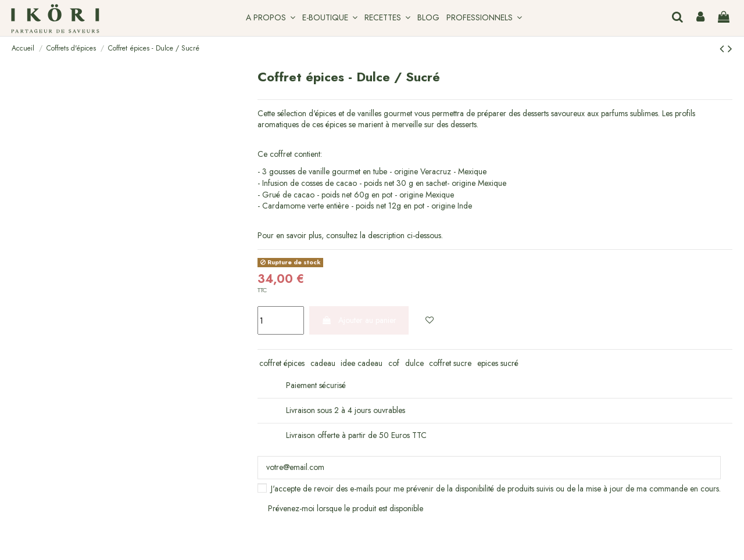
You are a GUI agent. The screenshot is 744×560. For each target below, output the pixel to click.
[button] (271, 18)
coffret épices (282, 363)
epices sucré (498, 363)
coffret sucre (450, 363)
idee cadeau (362, 363)
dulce (414, 363)
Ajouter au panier (359, 320)
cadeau (323, 363)
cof (394, 363)
